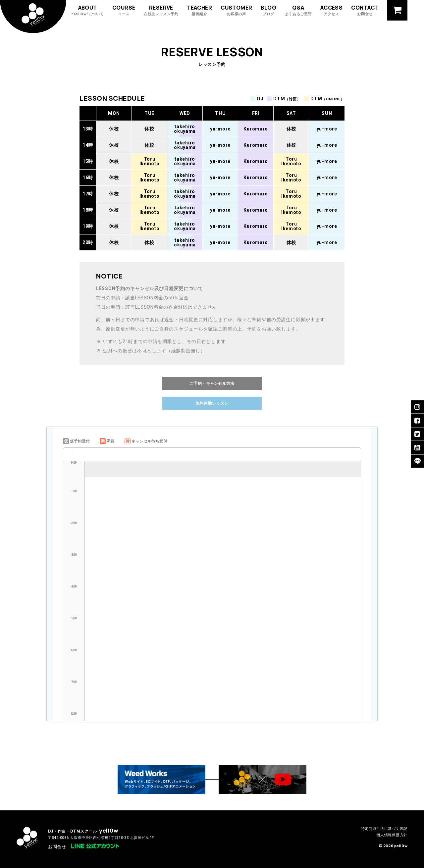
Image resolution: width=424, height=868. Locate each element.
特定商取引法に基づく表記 (384, 829)
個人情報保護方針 (392, 835)
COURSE (124, 10)
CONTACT (365, 10)
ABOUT (87, 10)
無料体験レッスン (212, 403)
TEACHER (199, 10)
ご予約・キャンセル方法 (212, 383)
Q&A (298, 10)
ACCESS (331, 10)
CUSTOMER (236, 10)
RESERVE (161, 10)
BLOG (268, 10)
